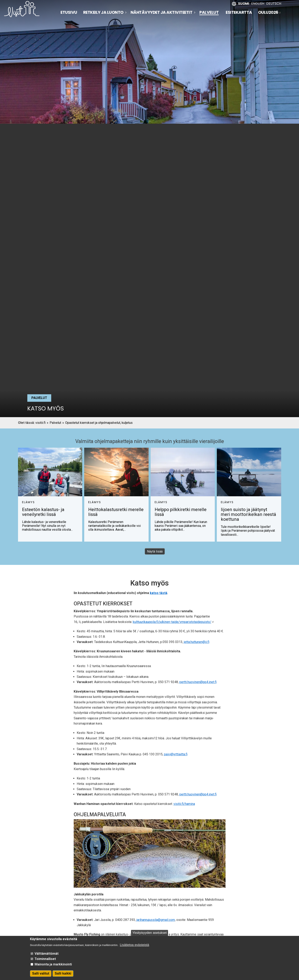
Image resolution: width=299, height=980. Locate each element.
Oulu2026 (270, 12)
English (258, 4)
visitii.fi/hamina (184, 804)
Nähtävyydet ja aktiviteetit (162, 12)
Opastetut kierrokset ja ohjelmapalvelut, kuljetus (99, 423)
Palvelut (209, 13)
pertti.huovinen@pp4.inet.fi (198, 682)
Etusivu (69, 12)
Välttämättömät (47, 954)
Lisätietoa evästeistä (135, 945)
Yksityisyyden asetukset (150, 933)
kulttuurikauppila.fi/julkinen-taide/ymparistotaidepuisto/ (173, 622)
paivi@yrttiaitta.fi (176, 754)
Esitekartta (239, 12)
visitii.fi (40, 423)
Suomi (244, 4)
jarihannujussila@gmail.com (156, 920)
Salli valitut (41, 973)
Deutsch (274, 4)
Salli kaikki (63, 973)
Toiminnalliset (45, 959)
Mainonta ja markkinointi (53, 964)
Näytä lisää (155, 551)
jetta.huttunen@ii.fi (197, 642)
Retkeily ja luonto (103, 12)
